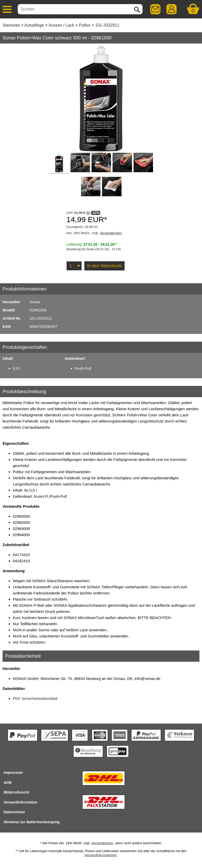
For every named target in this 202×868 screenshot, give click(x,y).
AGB (8, 783)
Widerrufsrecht (16, 792)
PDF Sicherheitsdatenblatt (35, 698)
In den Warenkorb (104, 266)
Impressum (13, 773)
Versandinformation (20, 802)
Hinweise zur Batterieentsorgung (32, 822)
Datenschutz (14, 812)
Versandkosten (111, 233)
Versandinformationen (100, 855)
